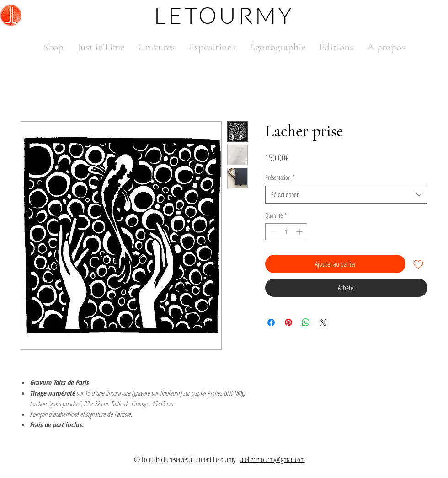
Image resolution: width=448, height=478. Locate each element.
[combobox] (346, 195)
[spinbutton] (286, 232)
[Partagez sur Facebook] (271, 322)
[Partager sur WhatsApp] (306, 322)
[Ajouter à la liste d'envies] (418, 264)
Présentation (280, 177)
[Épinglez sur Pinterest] (288, 322)
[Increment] (300, 232)
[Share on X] (323, 322)
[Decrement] (272, 232)
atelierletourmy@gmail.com (273, 459)
